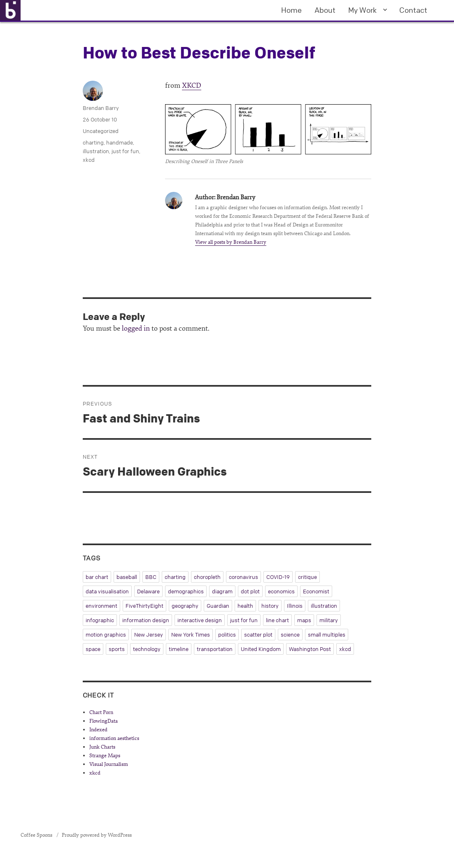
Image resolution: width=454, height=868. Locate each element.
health (245, 606)
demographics (186, 591)
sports (117, 649)
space (93, 649)
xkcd (89, 160)
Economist (316, 591)
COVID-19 (278, 577)
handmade (120, 142)
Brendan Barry (101, 108)
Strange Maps (105, 756)
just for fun (125, 151)
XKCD (192, 85)
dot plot (250, 591)
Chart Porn (101, 712)
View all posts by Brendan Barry (231, 242)
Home (291, 10)
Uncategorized (101, 131)
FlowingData (104, 721)
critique (307, 577)
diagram (222, 591)
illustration (96, 151)
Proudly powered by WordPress (97, 835)
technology (147, 649)
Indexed (98, 730)
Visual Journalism (109, 764)
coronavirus (243, 577)
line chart (277, 620)
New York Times (191, 635)
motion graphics (106, 635)
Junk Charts (102, 747)
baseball (127, 577)
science (290, 635)
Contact (413, 10)
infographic (100, 620)
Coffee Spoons (37, 835)
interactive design (200, 620)
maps (304, 620)
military (329, 620)
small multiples (327, 635)
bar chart (97, 577)
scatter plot (258, 635)
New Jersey (149, 635)
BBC (151, 577)
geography (185, 606)
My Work (362, 10)
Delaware (148, 591)
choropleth (207, 577)
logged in (136, 328)
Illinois (295, 606)
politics (227, 635)
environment (101, 606)
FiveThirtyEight (144, 606)
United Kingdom (261, 649)
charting (93, 142)
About (325, 10)
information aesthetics (114, 738)
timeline (179, 649)
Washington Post (310, 649)
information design (146, 620)
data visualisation (107, 591)
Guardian (218, 606)
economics (281, 591)
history (270, 606)
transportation (215, 649)
